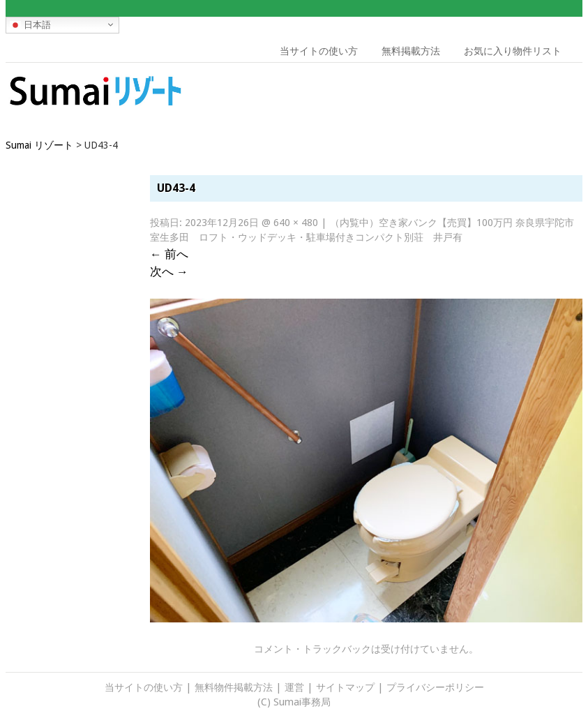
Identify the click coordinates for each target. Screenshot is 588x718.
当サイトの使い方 (319, 51)
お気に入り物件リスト (513, 51)
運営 (294, 687)
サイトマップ (345, 687)
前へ (169, 254)
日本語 (30, 24)
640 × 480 (296, 223)
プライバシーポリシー (435, 687)
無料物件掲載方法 (234, 687)
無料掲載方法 (411, 51)
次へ (169, 271)
